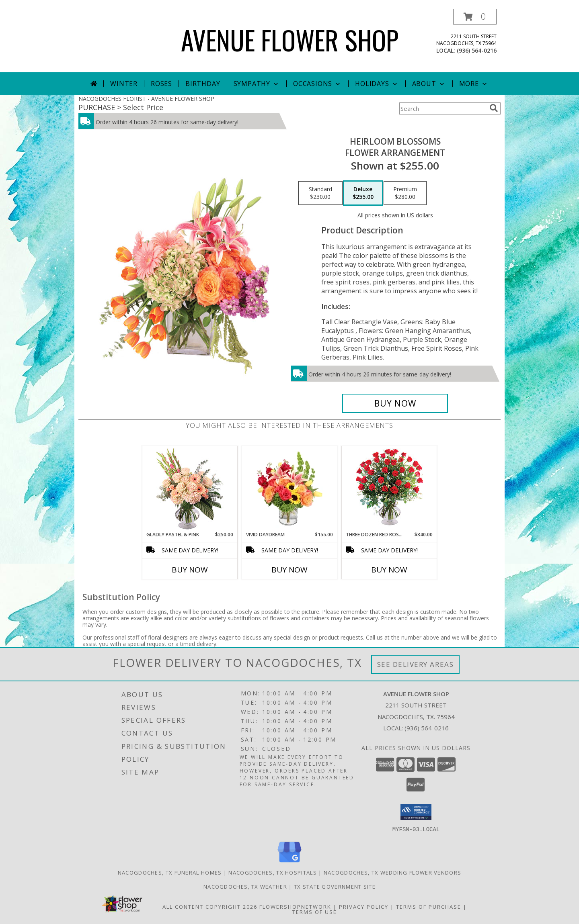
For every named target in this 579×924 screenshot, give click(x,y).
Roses (161, 84)
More (474, 84)
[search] (494, 108)
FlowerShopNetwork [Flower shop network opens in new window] (295, 906)
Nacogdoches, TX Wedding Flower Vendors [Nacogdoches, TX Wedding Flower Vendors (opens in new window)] (392, 872)
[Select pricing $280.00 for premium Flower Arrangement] (405, 193)
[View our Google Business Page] (289, 862)
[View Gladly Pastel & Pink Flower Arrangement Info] (190, 489)
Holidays (377, 84)
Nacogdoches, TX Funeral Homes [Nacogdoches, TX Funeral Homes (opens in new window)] (170, 872)
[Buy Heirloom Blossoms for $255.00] (395, 403)
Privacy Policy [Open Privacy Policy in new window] (364, 906)
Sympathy (257, 84)
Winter (124, 84)
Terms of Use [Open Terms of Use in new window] (315, 912)
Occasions (317, 84)
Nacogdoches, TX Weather (245, 886)
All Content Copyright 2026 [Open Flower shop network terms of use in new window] (210, 906)
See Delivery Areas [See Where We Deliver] (416, 664)
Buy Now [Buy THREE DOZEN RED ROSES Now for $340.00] (389, 570)
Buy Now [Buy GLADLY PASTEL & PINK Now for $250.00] (190, 570)
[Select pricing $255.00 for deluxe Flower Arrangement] (363, 193)
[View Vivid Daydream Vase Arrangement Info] (290, 489)
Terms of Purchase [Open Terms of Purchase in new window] (429, 906)
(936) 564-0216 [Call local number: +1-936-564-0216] (477, 50)
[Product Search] (443, 108)
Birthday (203, 84)
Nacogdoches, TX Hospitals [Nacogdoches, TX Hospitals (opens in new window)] (273, 872)
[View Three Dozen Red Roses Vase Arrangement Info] (389, 489)
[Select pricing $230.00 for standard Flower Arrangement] (320, 193)
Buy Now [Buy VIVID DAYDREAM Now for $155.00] (289, 570)
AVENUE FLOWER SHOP (290, 40)
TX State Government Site (335, 886)
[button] (475, 17)
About (429, 84)
